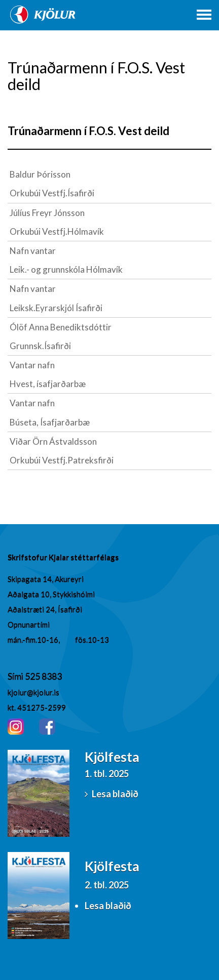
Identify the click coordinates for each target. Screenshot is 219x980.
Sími (16, 676)
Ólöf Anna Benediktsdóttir (61, 327)
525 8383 (43, 676)
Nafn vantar (33, 251)
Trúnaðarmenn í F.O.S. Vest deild (88, 131)
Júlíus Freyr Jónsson (47, 213)
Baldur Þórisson (40, 174)
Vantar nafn (32, 365)
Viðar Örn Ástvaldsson (53, 441)
